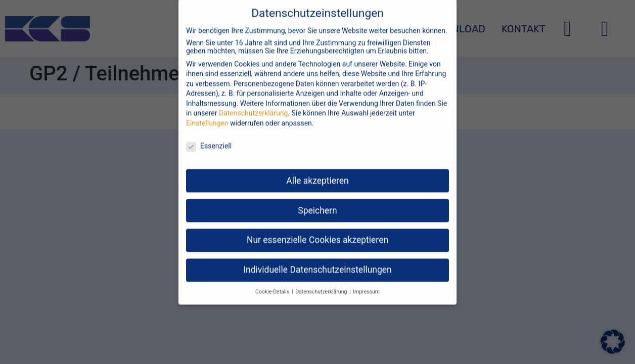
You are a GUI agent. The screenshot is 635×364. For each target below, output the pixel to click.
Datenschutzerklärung (253, 105)
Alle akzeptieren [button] (317, 172)
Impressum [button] (366, 284)
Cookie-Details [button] (273, 284)
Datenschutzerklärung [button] (322, 284)
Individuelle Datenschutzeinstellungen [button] (317, 262)
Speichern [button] (317, 202)
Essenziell (209, 138)
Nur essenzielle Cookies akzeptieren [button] (317, 232)
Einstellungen (207, 115)
